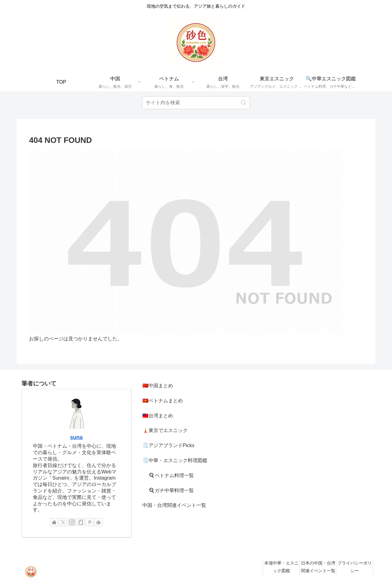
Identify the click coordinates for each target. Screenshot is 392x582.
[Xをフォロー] (63, 522)
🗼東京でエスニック (165, 430)
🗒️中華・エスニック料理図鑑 (175, 460)
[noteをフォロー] (81, 522)
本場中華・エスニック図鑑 (281, 567)
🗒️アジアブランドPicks (168, 445)
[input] (196, 103)
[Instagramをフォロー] (72, 522)
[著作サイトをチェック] (54, 522)
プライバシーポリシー (355, 567)
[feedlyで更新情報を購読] (98, 522)
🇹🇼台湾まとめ (158, 416)
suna (76, 437)
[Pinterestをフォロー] (90, 522)
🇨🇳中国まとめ (158, 386)
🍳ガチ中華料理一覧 (171, 490)
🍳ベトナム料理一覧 (171, 475)
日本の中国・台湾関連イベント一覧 (318, 567)
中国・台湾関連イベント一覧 (174, 505)
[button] (244, 103)
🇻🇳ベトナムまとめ (163, 401)
